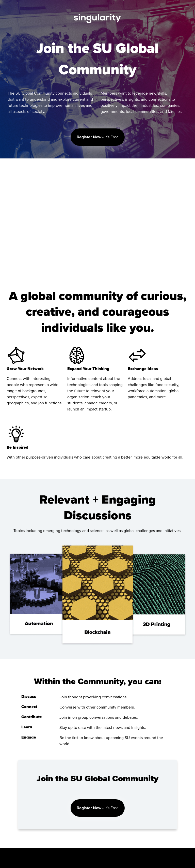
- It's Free (98, 137)
